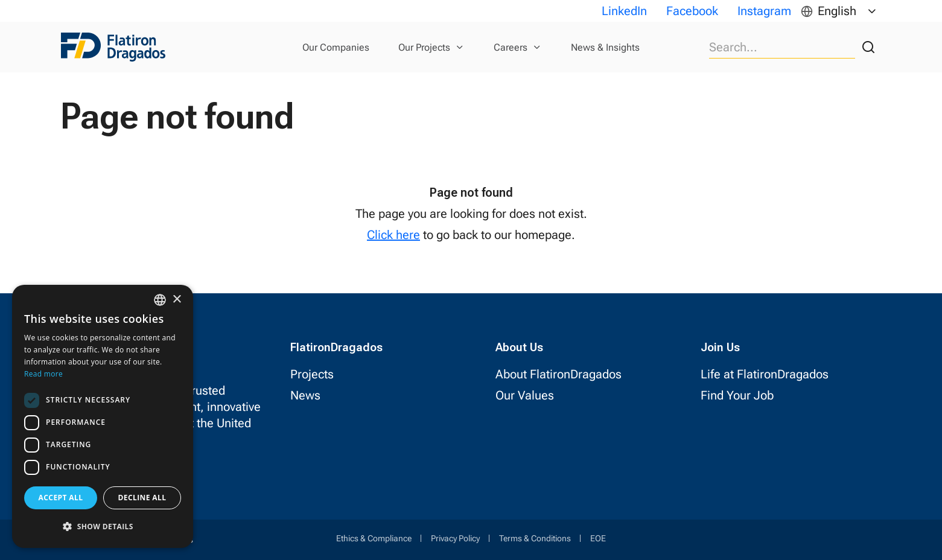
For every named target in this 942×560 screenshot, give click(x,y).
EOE (598, 538)
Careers (511, 47)
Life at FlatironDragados (765, 374)
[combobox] (160, 300)
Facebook (692, 11)
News (305, 395)
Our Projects (424, 47)
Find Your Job (737, 395)
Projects (312, 374)
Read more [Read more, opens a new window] (43, 374)
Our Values (525, 395)
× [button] (177, 300)
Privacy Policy (455, 538)
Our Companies (336, 47)
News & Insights (605, 47)
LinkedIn (624, 11)
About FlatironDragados (559, 374)
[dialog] (103, 416)
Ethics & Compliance (374, 538)
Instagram (764, 11)
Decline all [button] (142, 498)
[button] (103, 527)
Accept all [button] (61, 498)
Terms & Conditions (535, 538)
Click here (393, 235)
